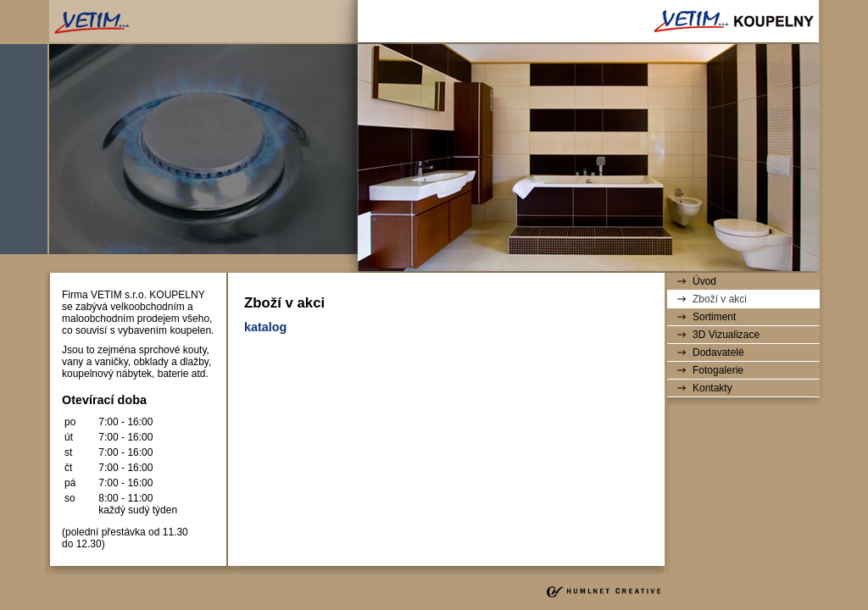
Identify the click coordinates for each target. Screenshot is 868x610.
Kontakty (712, 388)
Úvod (704, 281)
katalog (265, 327)
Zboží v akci (720, 299)
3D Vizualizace (726, 335)
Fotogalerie (718, 370)
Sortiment (714, 317)
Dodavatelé (718, 352)
